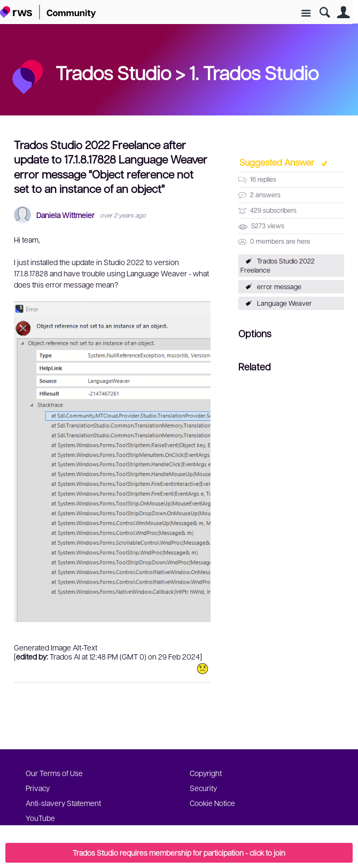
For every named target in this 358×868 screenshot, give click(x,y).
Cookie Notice (212, 803)
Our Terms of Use (54, 773)
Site (306, 14)
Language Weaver (285, 303)
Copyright (206, 773)
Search (325, 13)
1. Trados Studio (254, 72)
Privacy (38, 788)
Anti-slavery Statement (63, 803)
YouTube (40, 818)
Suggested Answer (278, 162)
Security (203, 788)
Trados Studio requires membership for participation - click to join (179, 852)
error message (279, 286)
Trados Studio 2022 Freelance (278, 265)
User (343, 13)
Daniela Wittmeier (65, 215)
